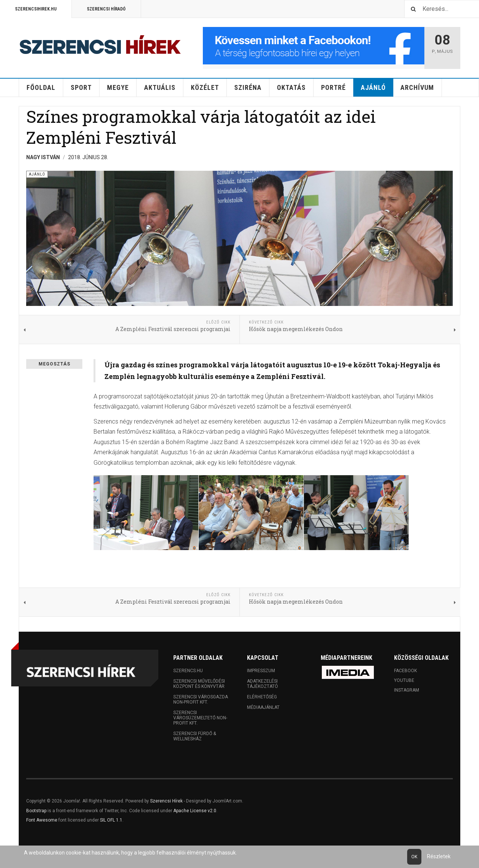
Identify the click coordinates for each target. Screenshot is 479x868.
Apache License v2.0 (195, 811)
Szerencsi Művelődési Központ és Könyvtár (199, 684)
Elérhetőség (262, 697)
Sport (81, 87)
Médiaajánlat (263, 707)
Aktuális (160, 87)
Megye (118, 87)
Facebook (405, 671)
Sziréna (248, 87)
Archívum (417, 87)
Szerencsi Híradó (106, 9)
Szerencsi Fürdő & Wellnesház (195, 736)
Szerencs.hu (188, 671)
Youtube (404, 680)
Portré (333, 87)
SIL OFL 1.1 (111, 820)
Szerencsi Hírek (166, 801)
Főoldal (41, 87)
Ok (414, 857)
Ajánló (373, 87)
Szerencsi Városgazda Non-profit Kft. (201, 699)
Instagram (407, 690)
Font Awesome (42, 820)
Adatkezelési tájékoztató (263, 684)
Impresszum (261, 671)
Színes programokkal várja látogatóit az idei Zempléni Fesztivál (201, 127)
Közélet (205, 87)
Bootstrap (36, 811)
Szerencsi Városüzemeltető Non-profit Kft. (200, 718)
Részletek (439, 856)
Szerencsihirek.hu (36, 9)
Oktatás (291, 87)
